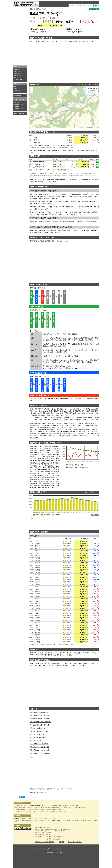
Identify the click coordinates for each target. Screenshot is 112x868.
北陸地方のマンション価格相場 (39, 750)
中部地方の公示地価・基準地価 (39, 716)
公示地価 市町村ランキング (38, 728)
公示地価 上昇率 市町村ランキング (41, 731)
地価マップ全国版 (19, 113)
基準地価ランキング (38, 29)
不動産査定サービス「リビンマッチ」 (61, 821)
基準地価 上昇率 (18, 109)
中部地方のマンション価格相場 (39, 747)
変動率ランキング (74, 29)
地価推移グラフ (18, 76)
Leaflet (83, 127)
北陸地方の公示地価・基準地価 (39, 719)
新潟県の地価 (17, 96)
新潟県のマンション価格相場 (39, 744)
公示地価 (16, 102)
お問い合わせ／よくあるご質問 (44, 842)
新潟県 (38, 9)
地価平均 (16, 70)
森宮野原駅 (17, 91)
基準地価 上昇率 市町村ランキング (41, 738)
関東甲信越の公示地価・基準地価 (40, 722)
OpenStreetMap (90, 127)
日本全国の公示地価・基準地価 (39, 725)
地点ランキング (18, 74)
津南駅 (15, 87)
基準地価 (16, 107)
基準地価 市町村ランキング (38, 734)
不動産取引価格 (18, 80)
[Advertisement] (20, 36)
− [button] (32, 91)
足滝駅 (15, 89)
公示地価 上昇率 (18, 105)
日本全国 (32, 9)
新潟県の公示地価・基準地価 (39, 712)
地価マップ (17, 72)
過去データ (17, 78)
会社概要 (62, 842)
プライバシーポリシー (75, 842)
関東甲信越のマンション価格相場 (40, 753)
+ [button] (32, 88)
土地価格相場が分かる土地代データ (56, 852)
